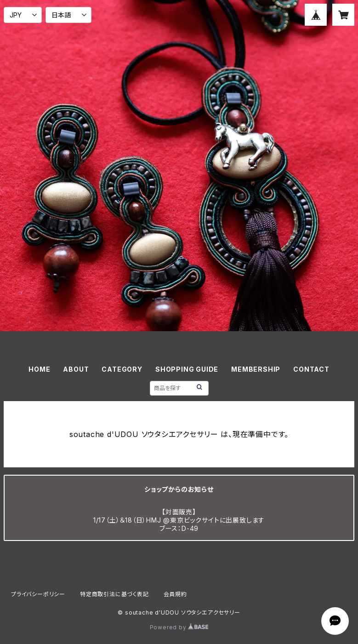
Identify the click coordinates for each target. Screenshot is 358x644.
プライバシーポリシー (38, 594)
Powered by (179, 627)
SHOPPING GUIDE (187, 369)
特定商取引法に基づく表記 (114, 594)
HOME (39, 369)
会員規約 (175, 594)
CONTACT (311, 369)
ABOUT (76, 369)
